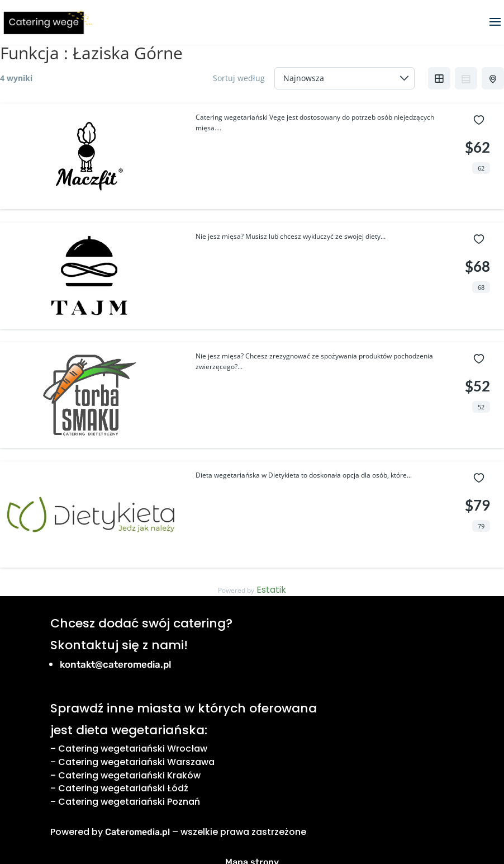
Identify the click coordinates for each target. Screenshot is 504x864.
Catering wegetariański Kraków (129, 775)
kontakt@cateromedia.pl (116, 664)
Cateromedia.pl (137, 832)
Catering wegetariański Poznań (129, 802)
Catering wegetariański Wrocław (133, 749)
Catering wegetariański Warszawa (136, 762)
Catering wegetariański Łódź (123, 788)
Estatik (271, 590)
